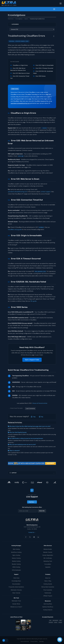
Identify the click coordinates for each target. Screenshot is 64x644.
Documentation (16, 584)
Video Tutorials (16, 593)
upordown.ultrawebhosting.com (20, 103)
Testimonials (48, 593)
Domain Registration (48, 555)
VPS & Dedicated (16, 570)
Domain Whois (16, 604)
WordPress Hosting (16, 552)
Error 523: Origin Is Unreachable (45, 65)
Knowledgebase (19, 19)
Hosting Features (48, 610)
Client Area (16, 578)
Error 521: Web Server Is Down (21, 73)
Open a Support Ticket (32, 360)
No (41, 417)
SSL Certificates (48, 558)
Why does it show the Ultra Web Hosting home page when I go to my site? (29, 426)
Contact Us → (32, 532)
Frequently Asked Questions (16, 587)
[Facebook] (26, 537)
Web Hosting (16, 549)
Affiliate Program (48, 596)
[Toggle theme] (5, 640)
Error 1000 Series (41, 76)
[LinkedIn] (38, 537)
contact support (46, 192)
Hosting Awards (48, 584)
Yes (33, 417)
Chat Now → (32, 502)
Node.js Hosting (16, 558)
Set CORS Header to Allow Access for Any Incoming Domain (25, 438)
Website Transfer (48, 552)
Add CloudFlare (48, 604)
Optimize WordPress (48, 607)
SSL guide (34, 301)
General (26, 19)
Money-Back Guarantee (48, 587)
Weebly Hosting (16, 561)
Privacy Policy (34, 641)
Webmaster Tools (16, 601)
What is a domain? (14, 451)
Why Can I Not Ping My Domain (17, 432)
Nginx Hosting (16, 555)
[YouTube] (34, 537)
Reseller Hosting (16, 564)
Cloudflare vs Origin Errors (20, 65)
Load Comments (30, 409)
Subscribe (42, 511)
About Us (48, 578)
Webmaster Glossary (16, 590)
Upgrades (48, 567)
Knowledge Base (16, 581)
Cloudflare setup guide (15, 230)
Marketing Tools (48, 561)
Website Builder (48, 549)
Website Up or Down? (16, 607)
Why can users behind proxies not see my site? (22, 445)
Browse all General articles (40, 403)
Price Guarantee (48, 590)
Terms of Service (25, 641)
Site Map (41, 641)
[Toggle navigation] (61, 3)
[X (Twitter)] (30, 537)
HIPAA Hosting (16, 567)
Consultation (48, 564)
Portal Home (11, 19)
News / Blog (48, 581)
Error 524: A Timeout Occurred (44, 68)
